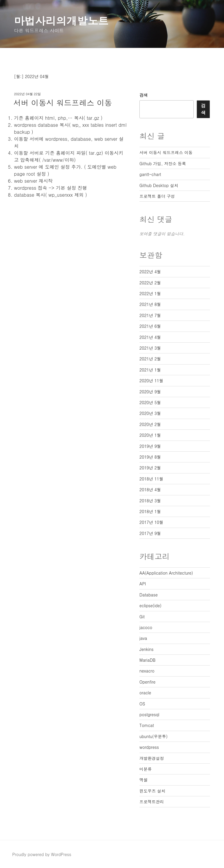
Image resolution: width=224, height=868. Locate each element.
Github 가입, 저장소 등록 (163, 163)
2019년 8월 (150, 457)
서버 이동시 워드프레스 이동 (63, 103)
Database (148, 595)
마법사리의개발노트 (61, 21)
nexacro (147, 671)
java (143, 638)
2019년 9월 (150, 446)
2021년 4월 (150, 337)
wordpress (149, 747)
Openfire (147, 682)
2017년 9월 (150, 533)
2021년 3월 (150, 348)
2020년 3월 (150, 413)
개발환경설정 (152, 758)
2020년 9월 (150, 392)
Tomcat (147, 725)
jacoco (146, 627)
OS (142, 704)
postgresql (149, 714)
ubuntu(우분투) (154, 736)
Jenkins (146, 649)
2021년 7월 (150, 315)
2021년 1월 (150, 370)
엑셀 (143, 780)
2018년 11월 (151, 479)
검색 (143, 95)
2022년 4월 (150, 272)
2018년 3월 (150, 501)
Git (142, 617)
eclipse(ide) (150, 605)
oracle (145, 693)
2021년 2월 (150, 359)
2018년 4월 (150, 490)
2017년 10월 (151, 522)
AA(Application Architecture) (166, 573)
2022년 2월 (150, 283)
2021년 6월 (150, 326)
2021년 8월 (150, 304)
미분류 (146, 769)
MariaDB (147, 660)
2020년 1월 (150, 435)
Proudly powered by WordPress (42, 854)
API (143, 584)
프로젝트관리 (152, 802)
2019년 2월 (150, 468)
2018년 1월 (150, 511)
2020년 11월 (151, 381)
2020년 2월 (150, 424)
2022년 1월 (150, 293)
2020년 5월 (150, 402)
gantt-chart (150, 174)
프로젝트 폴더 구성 (157, 196)
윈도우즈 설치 (152, 791)
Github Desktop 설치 (159, 185)
